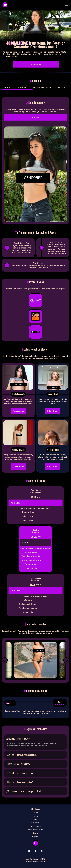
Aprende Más (35, 117)
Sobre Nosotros (36, 809)
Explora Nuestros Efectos (35, 830)
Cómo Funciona (22, 87)
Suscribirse (26, 542)
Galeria (35, 833)
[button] (5, 660)
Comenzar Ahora (36, 64)
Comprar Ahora (15, 503)
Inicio (35, 819)
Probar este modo (18, 411)
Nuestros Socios (62, 87)
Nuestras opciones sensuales (42, 87)
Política (35, 816)
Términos (36, 812)
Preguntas (7, 87)
